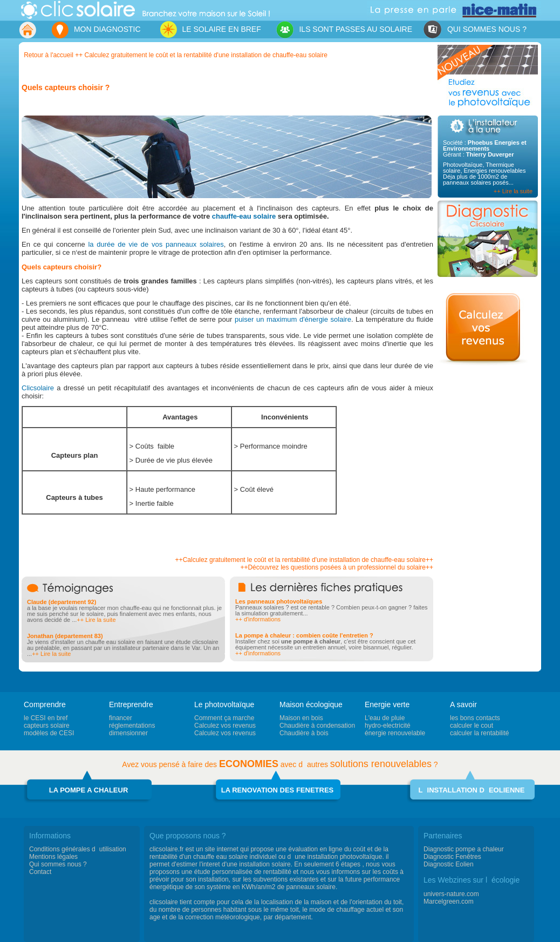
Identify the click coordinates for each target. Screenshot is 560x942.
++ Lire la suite (513, 191)
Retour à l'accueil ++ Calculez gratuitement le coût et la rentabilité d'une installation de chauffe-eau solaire (176, 55)
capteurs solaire (47, 726)
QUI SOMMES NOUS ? (475, 30)
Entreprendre (131, 704)
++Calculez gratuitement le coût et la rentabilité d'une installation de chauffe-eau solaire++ (304, 560)
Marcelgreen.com (449, 902)
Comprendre (45, 704)
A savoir (463, 704)
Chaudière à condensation (317, 726)
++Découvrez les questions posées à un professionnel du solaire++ (337, 567)
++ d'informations (258, 619)
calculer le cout (472, 726)
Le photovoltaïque (224, 704)
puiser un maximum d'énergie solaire (293, 319)
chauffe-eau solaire (245, 216)
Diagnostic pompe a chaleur (464, 849)
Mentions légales (53, 857)
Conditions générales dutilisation (78, 849)
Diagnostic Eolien (449, 864)
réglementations (132, 726)
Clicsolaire (38, 388)
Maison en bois (301, 718)
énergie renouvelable (395, 733)
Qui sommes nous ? (58, 864)
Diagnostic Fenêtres (452, 857)
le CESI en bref (46, 718)
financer (121, 718)
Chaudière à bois (304, 733)
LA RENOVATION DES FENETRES (278, 790)
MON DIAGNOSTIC (96, 30)
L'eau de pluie (385, 718)
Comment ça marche (224, 718)
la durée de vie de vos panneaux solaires (156, 244)
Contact (40, 872)
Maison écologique (311, 704)
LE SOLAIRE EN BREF (207, 29)
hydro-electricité (388, 726)
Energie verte (387, 704)
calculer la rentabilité (479, 733)
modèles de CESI (49, 733)
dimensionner (128, 733)
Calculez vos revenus (225, 726)
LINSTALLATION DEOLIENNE (472, 790)
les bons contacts (475, 718)
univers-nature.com (451, 894)
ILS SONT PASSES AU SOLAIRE (344, 30)
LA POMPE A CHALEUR (89, 790)
